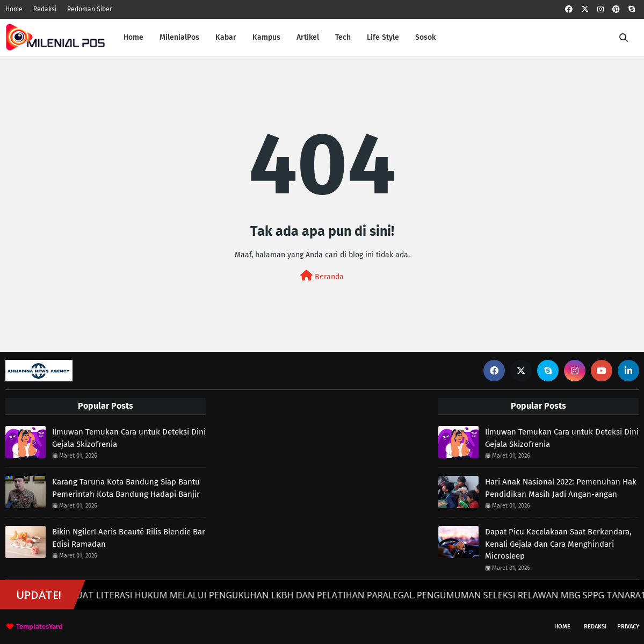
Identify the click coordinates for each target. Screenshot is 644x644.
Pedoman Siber (90, 9)
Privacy (628, 627)
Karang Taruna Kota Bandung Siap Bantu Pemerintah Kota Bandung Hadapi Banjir (126, 488)
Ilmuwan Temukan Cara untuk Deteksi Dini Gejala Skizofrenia (129, 438)
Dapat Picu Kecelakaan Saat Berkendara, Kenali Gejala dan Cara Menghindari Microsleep (558, 544)
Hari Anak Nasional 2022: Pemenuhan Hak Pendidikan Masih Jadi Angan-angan (561, 488)
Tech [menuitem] (343, 37)
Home (14, 9)
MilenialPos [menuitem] (179, 37)
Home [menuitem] (133, 37)
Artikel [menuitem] (308, 37)
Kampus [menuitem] (266, 37)
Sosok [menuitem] (425, 37)
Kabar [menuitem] (226, 37)
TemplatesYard (39, 627)
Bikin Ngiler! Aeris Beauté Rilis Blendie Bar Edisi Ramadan (129, 538)
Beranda (322, 276)
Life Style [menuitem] (383, 37)
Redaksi (45, 9)
